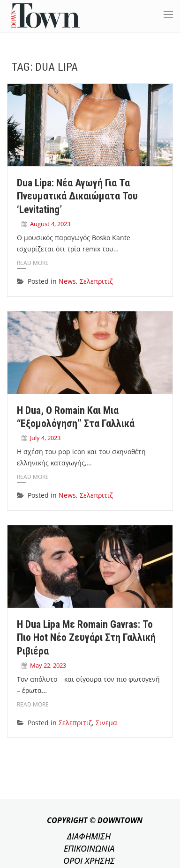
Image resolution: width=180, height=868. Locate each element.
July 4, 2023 (45, 438)
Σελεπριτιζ (96, 281)
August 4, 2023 (50, 224)
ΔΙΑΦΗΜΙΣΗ (89, 836)
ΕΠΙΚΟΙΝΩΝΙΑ (89, 848)
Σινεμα (106, 723)
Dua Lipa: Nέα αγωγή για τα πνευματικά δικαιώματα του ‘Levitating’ (77, 196)
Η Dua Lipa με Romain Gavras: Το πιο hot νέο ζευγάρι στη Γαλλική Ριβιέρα (86, 638)
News (67, 281)
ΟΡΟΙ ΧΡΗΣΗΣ (89, 861)
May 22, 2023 (48, 665)
